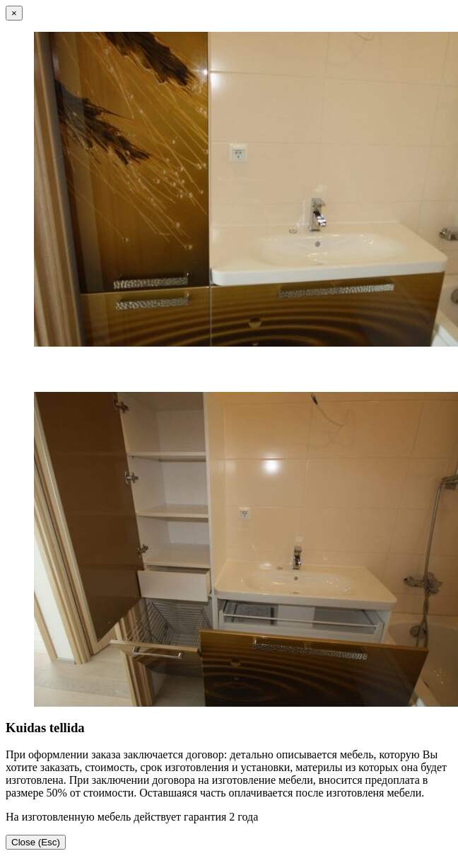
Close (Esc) (36, 842)
